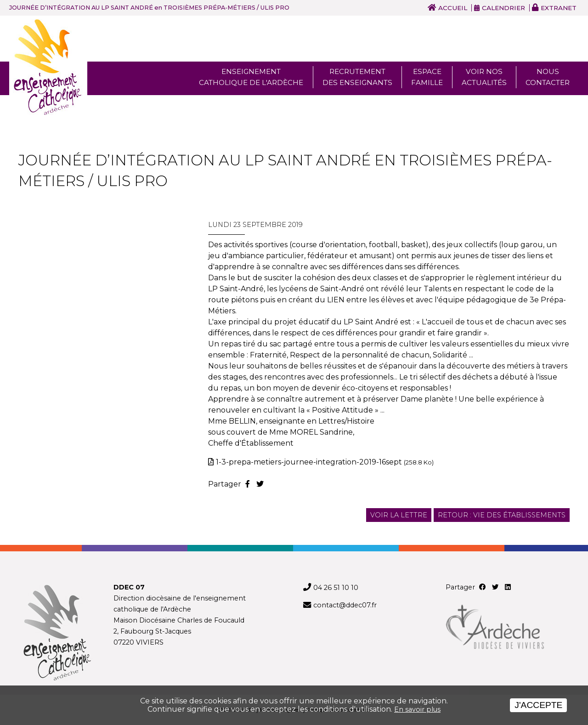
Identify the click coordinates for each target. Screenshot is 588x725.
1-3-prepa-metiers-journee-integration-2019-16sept (325, 462)
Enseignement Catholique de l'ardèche (251, 77)
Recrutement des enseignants (357, 77)
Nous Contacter (548, 77)
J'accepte (538, 705)
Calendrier (503, 8)
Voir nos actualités (484, 77)
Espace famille (427, 77)
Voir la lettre (399, 515)
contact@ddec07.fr (345, 605)
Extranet (559, 8)
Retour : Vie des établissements (502, 515)
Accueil (453, 8)
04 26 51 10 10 (336, 588)
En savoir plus (417, 709)
